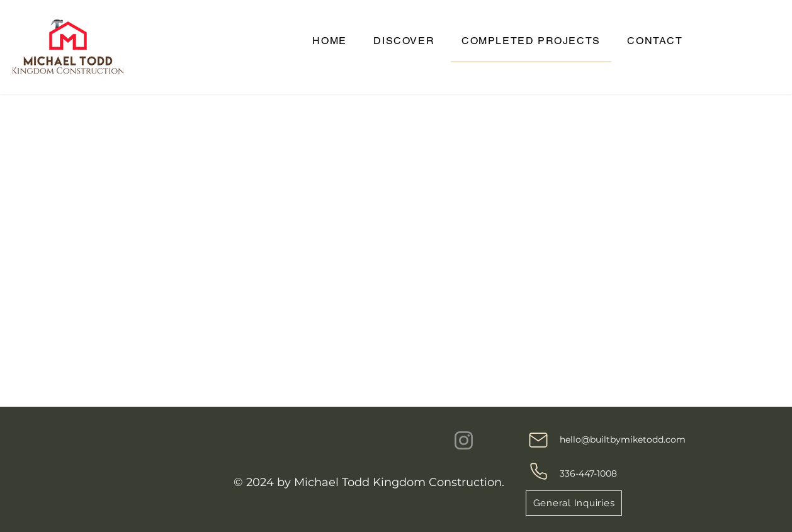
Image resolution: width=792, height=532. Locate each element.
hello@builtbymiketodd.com (623, 439)
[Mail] (538, 440)
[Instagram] (464, 440)
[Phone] (538, 471)
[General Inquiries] (574, 503)
